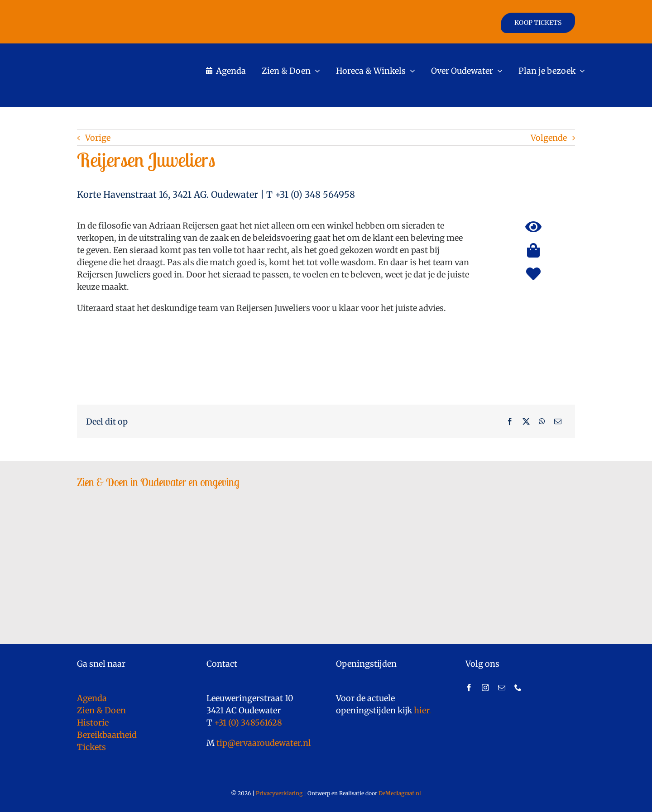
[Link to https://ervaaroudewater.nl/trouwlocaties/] (533, 274)
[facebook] (469, 688)
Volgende (549, 138)
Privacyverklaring (279, 793)
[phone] (518, 688)
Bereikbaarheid (107, 735)
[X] (526, 421)
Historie (93, 723)
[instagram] (485, 688)
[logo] (132, 52)
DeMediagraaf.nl (399, 793)
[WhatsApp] (542, 421)
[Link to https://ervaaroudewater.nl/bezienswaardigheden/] (533, 227)
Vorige (98, 138)
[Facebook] (510, 421)
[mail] (502, 688)
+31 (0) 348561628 (248, 723)
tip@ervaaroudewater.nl (263, 743)
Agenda (92, 698)
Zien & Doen (101, 710)
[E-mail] (558, 421)
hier (422, 710)
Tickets (91, 747)
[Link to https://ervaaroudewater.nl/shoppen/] (533, 250)
